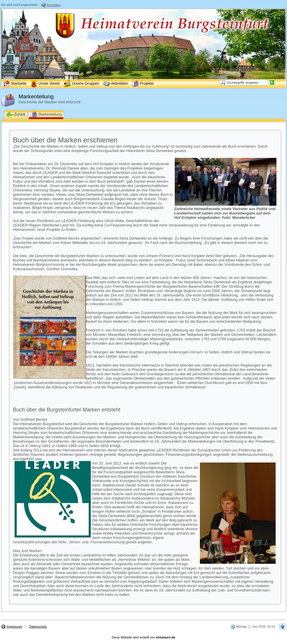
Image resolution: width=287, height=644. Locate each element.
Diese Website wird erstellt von (144, 637)
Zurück (16, 115)
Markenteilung (46, 115)
